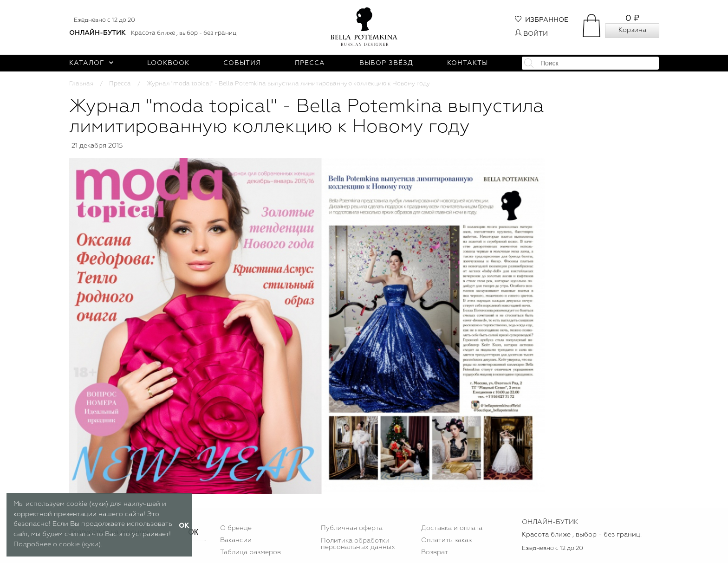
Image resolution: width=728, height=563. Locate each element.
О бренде (236, 528)
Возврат (435, 552)
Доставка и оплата (452, 528)
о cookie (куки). (78, 544)
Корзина (632, 30)
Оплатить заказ (446, 540)
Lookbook (168, 63)
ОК (193, 532)
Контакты (468, 63)
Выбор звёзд (386, 63)
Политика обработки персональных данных (358, 544)
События (242, 63)
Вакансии (236, 540)
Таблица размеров (250, 552)
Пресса (310, 63)
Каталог (91, 63)
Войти (531, 34)
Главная (81, 84)
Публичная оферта (352, 528)
